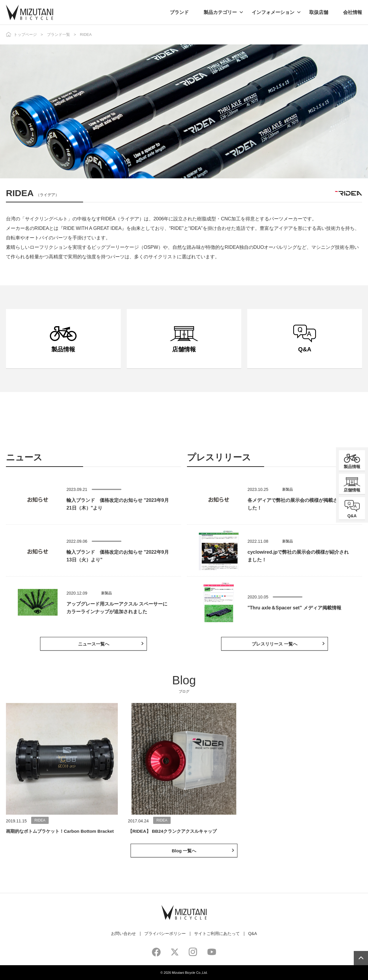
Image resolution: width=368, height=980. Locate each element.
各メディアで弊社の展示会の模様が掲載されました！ (297, 504)
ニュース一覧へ (94, 644)
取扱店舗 (319, 12)
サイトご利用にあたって (217, 933)
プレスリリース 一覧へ (275, 644)
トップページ (25, 35)
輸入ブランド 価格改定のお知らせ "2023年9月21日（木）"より (118, 504)
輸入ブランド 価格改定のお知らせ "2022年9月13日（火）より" (118, 556)
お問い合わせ (123, 933)
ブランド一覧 (58, 35)
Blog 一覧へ (184, 851)
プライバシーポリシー (165, 933)
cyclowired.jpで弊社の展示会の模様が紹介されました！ (298, 556)
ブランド (179, 12)
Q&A (253, 933)
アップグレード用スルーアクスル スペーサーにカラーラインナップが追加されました (117, 608)
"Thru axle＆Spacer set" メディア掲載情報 (294, 608)
